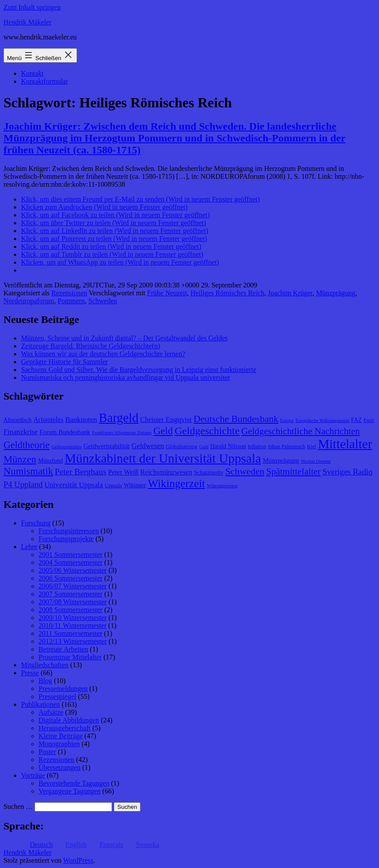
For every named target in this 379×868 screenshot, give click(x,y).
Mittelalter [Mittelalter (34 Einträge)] (345, 444)
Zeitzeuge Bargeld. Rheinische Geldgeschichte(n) (91, 346)
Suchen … (18, 806)
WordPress (78, 860)
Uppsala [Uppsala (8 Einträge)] (113, 485)
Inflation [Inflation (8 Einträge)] (257, 446)
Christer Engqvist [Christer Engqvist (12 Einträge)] (166, 420)
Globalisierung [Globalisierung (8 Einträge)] (182, 446)
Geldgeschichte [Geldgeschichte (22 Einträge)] (207, 431)
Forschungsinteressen (69, 531)
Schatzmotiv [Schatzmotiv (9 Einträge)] (209, 473)
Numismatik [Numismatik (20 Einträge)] (28, 471)
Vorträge (33, 775)
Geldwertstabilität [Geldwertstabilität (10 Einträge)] (107, 446)
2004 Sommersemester (70, 562)
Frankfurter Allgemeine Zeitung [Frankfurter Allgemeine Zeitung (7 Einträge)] (122, 433)
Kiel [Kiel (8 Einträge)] (312, 446)
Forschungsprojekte (66, 539)
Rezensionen (69, 293)
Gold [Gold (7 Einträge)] (204, 447)
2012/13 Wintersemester (73, 641)
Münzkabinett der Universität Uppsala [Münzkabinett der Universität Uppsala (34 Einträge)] (163, 458)
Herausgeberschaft (65, 728)
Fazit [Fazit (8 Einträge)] (369, 420)
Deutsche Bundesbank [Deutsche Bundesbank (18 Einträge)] (236, 419)
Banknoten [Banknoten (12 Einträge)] (81, 420)
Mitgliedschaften (45, 665)
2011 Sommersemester (70, 633)
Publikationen (40, 704)
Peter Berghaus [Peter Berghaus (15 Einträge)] (81, 472)
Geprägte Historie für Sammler (65, 362)
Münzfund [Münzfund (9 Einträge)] (51, 461)
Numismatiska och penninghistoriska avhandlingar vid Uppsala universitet (125, 377)
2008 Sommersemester (70, 610)
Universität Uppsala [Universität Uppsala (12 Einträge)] (74, 485)
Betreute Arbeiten (63, 649)
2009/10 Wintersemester (73, 618)
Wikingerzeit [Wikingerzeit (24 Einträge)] (177, 483)
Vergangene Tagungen (70, 791)
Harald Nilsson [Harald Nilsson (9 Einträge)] (228, 446)
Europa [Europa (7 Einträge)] (287, 420)
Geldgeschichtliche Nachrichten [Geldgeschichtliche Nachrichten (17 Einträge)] (300, 431)
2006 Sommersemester (70, 578)
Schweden (103, 301)
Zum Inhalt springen (32, 7)
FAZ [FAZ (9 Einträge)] (356, 420)
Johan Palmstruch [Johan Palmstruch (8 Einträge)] (287, 446)
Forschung (36, 523)
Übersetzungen (60, 767)
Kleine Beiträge (61, 736)
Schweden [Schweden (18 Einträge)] (245, 471)
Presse (30, 673)
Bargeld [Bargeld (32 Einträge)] (119, 418)
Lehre (29, 547)
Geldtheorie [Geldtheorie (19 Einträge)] (26, 445)
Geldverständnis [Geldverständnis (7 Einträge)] (66, 447)
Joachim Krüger (290, 293)
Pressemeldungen (63, 689)
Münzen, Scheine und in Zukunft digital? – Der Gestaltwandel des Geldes (124, 338)
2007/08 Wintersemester (73, 602)
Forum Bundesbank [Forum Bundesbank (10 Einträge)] (65, 432)
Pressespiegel (57, 696)
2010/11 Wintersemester (72, 625)
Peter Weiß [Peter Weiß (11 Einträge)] (123, 472)
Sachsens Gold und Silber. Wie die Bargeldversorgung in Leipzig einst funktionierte (139, 370)
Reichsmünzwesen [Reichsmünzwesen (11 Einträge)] (166, 472)
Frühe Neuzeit (167, 293)
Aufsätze (51, 712)
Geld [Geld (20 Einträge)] (163, 431)
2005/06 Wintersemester (73, 570)
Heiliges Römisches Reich (227, 293)
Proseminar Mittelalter (70, 657)
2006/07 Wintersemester (73, 586)
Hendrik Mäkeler (28, 22)
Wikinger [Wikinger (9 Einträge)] (135, 485)
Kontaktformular (45, 81)
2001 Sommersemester (70, 554)
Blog (45, 681)
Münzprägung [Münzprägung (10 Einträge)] (281, 461)
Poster (47, 752)
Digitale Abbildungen (69, 720)
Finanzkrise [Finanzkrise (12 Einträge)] (21, 432)
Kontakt (32, 73)
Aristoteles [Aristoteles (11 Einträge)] (48, 420)
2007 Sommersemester (70, 594)
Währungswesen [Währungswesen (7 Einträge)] (222, 486)
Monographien (59, 744)
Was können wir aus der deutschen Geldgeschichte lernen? (103, 354)
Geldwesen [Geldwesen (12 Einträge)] (148, 446)
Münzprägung (336, 293)
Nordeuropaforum (29, 301)
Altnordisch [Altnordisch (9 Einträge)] (18, 420)
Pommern (71, 301)
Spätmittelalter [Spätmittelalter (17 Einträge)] (293, 471)
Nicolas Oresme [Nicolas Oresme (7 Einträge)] (316, 461)
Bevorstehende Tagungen (74, 783)
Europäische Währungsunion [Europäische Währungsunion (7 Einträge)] (322, 420)
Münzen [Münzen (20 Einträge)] (20, 459)
